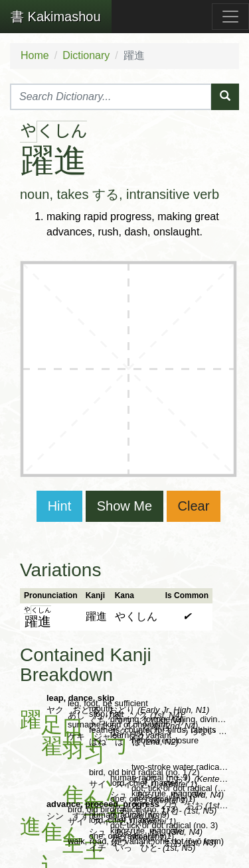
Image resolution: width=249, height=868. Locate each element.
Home (35, 55)
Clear (194, 506)
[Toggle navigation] (230, 17)
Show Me (124, 506)
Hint (60, 506)
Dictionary (86, 55)
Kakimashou (56, 17)
